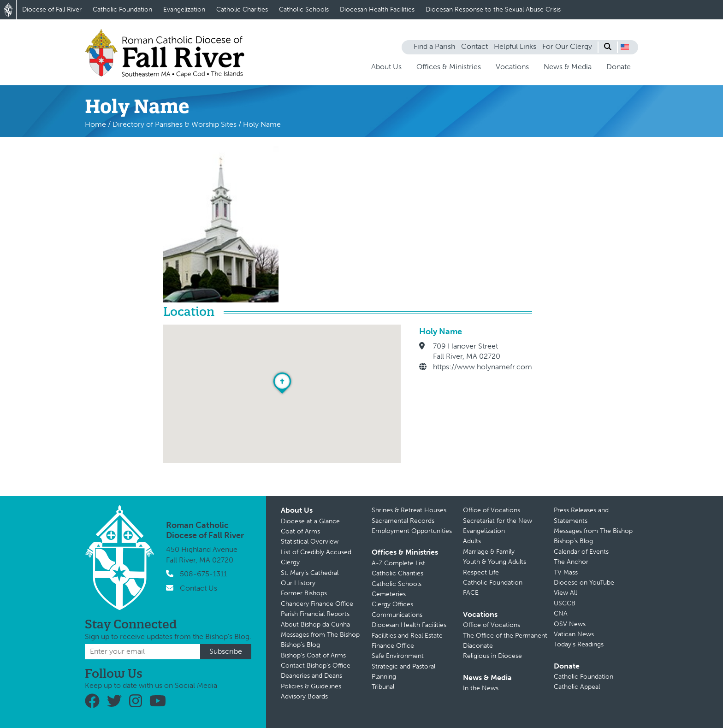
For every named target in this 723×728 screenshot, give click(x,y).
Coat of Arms (300, 531)
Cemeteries (389, 594)
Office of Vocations (492, 510)
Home (95, 124)
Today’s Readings (579, 644)
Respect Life (481, 572)
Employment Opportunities (412, 531)
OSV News (570, 624)
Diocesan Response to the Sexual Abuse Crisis (493, 9)
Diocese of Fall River (52, 9)
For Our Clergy (567, 46)
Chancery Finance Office (317, 604)
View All (565, 593)
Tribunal (383, 687)
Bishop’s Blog (300, 645)
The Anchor (571, 562)
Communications (397, 615)
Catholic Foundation (122, 9)
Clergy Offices (392, 604)
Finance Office (393, 646)
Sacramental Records (403, 521)
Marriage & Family (489, 552)
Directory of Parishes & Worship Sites (175, 124)
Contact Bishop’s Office (316, 666)
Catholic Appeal (577, 687)
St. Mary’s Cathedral (310, 573)
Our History (298, 583)
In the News (481, 688)
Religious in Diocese (492, 656)
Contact (474, 46)
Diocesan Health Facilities (377, 9)
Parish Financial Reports (315, 614)
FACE (471, 593)
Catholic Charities (242, 9)
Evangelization (184, 9)
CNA (561, 613)
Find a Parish (434, 46)
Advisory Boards (304, 696)
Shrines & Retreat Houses (409, 510)
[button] (625, 47)
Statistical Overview (310, 542)
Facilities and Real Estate (407, 636)
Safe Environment (398, 656)
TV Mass (566, 572)
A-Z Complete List (398, 563)
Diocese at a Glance (310, 521)
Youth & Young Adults (495, 562)
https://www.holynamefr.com (483, 367)
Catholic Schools (304, 9)
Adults (472, 541)
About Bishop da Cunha (315, 624)
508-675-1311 (203, 574)
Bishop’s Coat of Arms (313, 655)
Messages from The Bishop (320, 635)
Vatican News (574, 634)
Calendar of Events (581, 552)
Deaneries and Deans (311, 676)
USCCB (565, 603)
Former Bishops (304, 593)
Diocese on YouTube (584, 583)
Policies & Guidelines (311, 686)
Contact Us (199, 588)
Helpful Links (515, 46)
